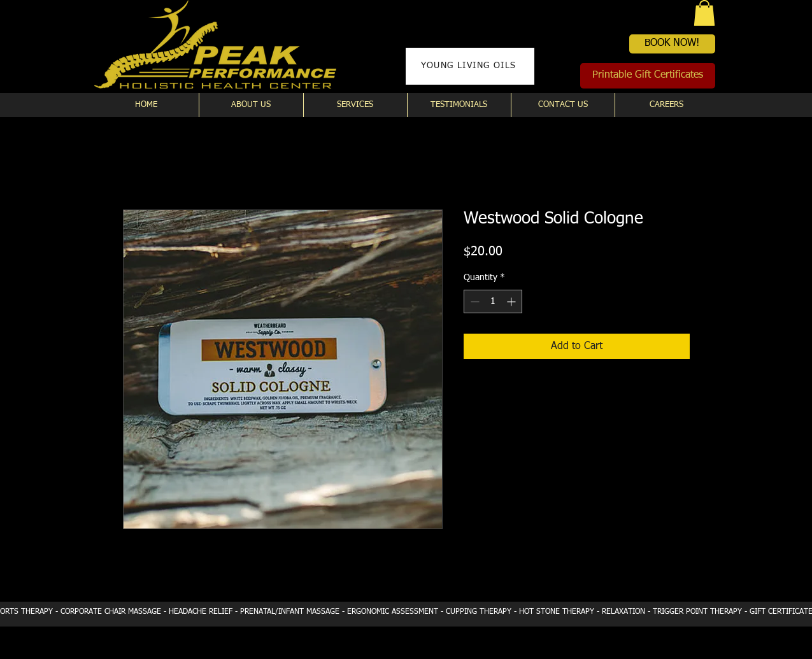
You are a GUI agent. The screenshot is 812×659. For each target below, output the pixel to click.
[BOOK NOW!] (672, 44)
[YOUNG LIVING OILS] (470, 66)
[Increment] (512, 301)
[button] (704, 13)
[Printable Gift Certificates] (648, 76)
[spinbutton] (493, 301)
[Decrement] (474, 301)
